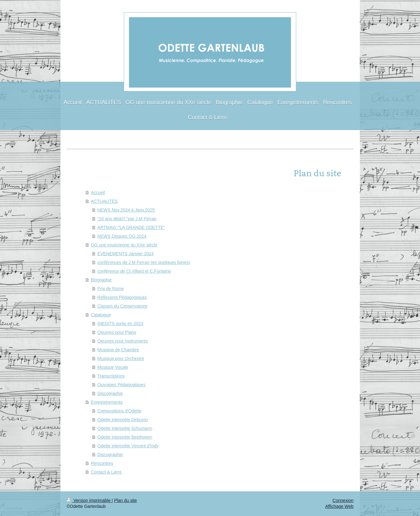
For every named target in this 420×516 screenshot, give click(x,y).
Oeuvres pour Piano (117, 332)
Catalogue (101, 315)
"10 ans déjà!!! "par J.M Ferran (127, 219)
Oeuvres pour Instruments (123, 341)
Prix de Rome (111, 289)
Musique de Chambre (118, 350)
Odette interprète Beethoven (125, 437)
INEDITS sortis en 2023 (120, 324)
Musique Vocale (113, 367)
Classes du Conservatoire (122, 306)
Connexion (343, 500)
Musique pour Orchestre (121, 358)
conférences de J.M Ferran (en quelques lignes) (144, 262)
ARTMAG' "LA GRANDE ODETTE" (131, 227)
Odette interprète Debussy (123, 420)
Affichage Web (339, 506)
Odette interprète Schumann (125, 428)
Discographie (110, 393)
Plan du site (126, 500)
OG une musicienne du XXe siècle (124, 245)
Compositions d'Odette (119, 411)
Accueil (98, 192)
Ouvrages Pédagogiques (121, 385)
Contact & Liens (106, 472)
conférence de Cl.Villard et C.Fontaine (134, 271)
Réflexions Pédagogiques (122, 297)
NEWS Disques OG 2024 (122, 236)
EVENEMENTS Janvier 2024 (126, 254)
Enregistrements (107, 402)
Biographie (101, 280)
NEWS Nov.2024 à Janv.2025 (126, 210)
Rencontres (102, 463)
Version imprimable (89, 500)
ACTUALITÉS (104, 201)
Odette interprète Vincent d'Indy (128, 446)
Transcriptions (111, 376)
